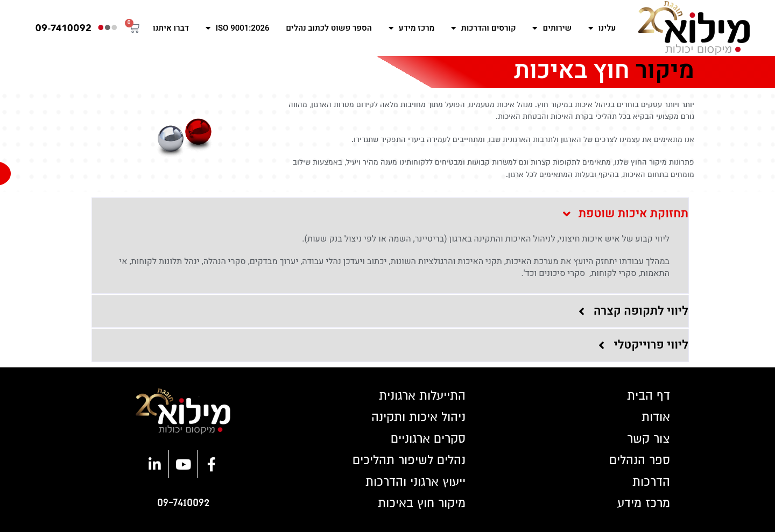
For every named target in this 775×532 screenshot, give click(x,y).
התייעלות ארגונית (422, 396)
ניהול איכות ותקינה (418, 417)
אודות (656, 417)
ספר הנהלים (640, 460)
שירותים (552, 28)
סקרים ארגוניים (428, 439)
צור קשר (649, 439)
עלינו (602, 28)
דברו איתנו (171, 28)
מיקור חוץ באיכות (422, 503)
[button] (390, 214)
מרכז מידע (412, 28)
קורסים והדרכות (484, 28)
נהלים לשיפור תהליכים (409, 460)
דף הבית (649, 396)
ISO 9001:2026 (238, 28)
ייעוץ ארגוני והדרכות (415, 482)
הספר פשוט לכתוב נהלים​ (329, 28)
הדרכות (651, 482)
